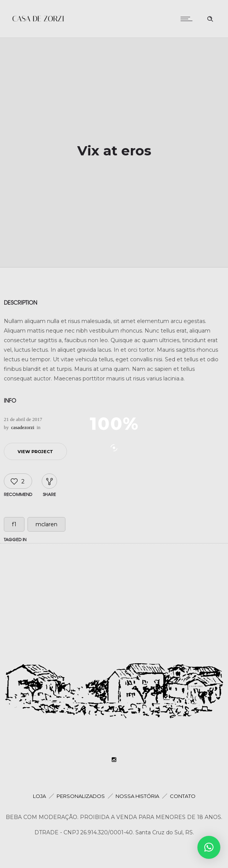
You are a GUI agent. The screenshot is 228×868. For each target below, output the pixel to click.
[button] (209, 847)
